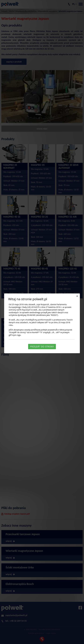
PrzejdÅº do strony (42, 347)
